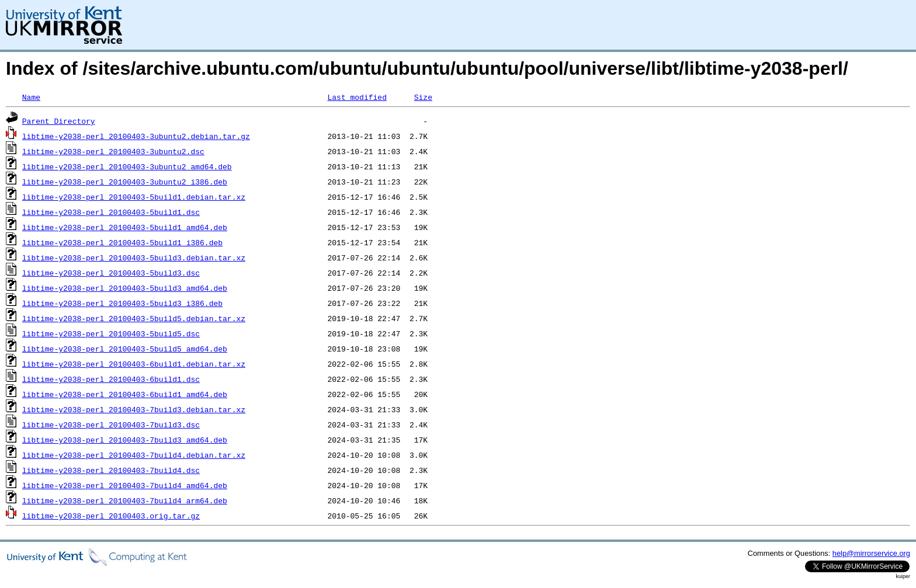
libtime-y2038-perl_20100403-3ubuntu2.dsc (113, 151)
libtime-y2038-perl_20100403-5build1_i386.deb (122, 242)
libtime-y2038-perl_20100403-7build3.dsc (111, 425)
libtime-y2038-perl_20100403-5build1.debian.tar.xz (134, 197)
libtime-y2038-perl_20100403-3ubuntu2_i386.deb (125, 182)
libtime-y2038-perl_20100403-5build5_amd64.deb (125, 349)
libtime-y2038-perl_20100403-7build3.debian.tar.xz (134, 409)
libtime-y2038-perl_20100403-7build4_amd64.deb (125, 485)
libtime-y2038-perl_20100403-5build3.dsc (111, 273)
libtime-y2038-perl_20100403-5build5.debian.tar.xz (134, 318)
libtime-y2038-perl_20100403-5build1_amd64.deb (125, 227)
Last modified (357, 97)
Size (423, 97)
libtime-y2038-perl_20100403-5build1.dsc (111, 212)
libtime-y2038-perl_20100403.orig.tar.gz (111, 516)
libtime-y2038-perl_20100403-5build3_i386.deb (122, 303)
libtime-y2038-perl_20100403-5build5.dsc (111, 333)
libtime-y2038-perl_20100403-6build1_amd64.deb (125, 394)
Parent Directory (59, 121)
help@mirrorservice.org (871, 553)
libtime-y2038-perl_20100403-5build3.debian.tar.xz (134, 258)
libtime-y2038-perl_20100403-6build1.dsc (111, 379)
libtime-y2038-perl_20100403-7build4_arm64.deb (125, 500)
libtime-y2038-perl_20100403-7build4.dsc (111, 470)
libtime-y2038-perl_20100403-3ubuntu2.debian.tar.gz (136, 136)
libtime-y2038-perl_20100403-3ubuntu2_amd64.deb (127, 166)
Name (31, 97)
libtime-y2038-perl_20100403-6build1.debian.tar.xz (134, 364)
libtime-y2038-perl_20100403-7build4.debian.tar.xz (134, 455)
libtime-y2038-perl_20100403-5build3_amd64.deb (125, 288)
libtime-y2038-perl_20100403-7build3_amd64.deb (125, 440)
